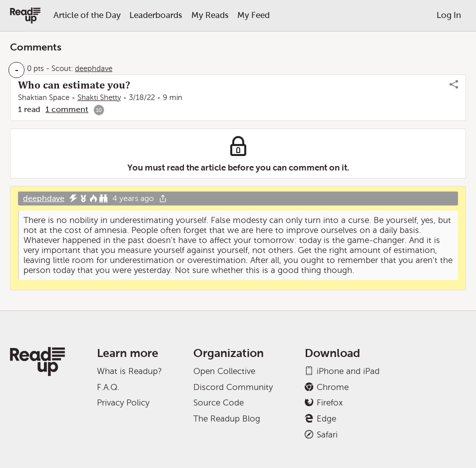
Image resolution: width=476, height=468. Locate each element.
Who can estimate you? (74, 85)
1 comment (67, 109)
